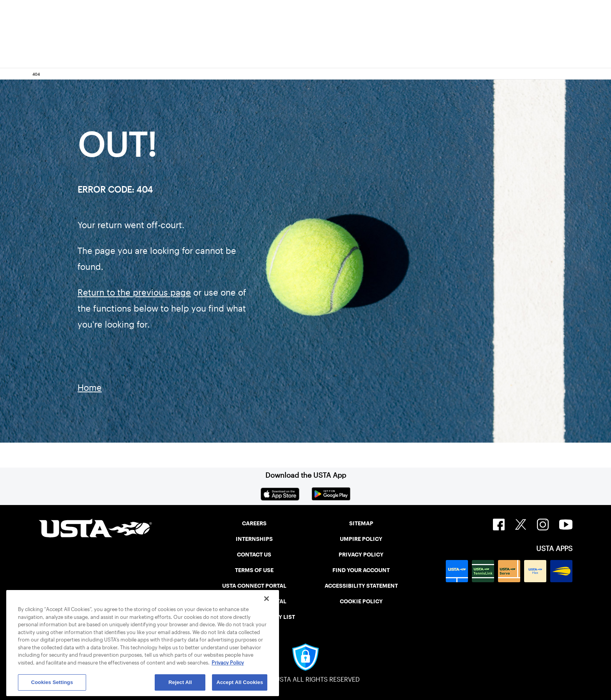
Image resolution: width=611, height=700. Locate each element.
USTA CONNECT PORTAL (254, 586)
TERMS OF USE (254, 570)
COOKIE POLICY (361, 601)
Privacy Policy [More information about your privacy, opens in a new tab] (228, 663)
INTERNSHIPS (254, 539)
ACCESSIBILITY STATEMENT (361, 586)
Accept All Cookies (240, 682)
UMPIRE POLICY (361, 539)
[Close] (267, 599)
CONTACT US (254, 555)
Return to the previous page (134, 292)
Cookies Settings (52, 682)
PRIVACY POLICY (361, 555)
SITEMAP (361, 523)
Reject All (180, 682)
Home (90, 388)
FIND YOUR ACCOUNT (361, 570)
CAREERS (254, 523)
